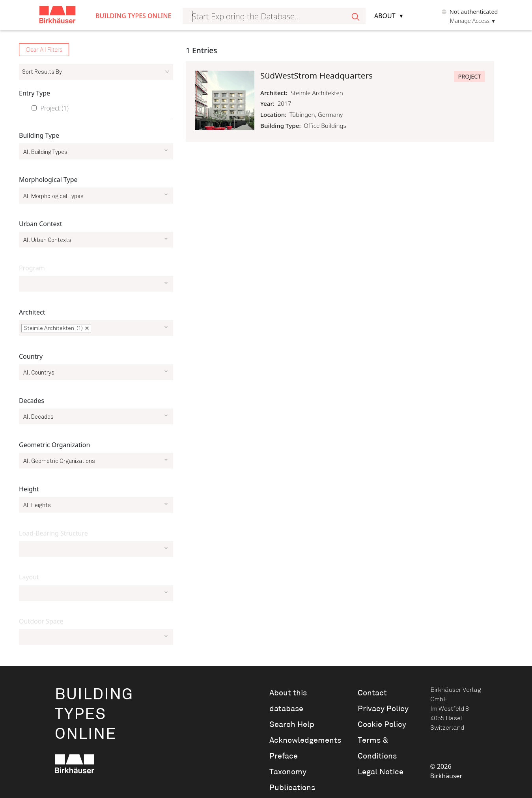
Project (55, 108)
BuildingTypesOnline (94, 715)
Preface (284, 756)
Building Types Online (133, 16)
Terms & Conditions (377, 748)
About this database (288, 701)
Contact (372, 693)
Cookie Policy (382, 725)
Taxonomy (288, 772)
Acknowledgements (302, 740)
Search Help (292, 725)
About (385, 16)
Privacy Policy (383, 709)
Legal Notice (381, 772)
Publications (292, 788)
